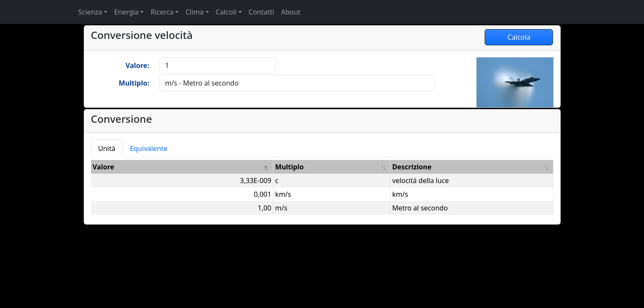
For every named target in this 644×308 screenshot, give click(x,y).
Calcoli (226, 12)
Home (55, 12)
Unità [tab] (107, 148)
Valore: (137, 65)
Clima (194, 12)
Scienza (90, 12)
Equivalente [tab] (149, 148)
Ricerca (162, 12)
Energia (126, 12)
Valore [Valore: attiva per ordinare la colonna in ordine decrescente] (104, 167)
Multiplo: (134, 83)
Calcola (519, 37)
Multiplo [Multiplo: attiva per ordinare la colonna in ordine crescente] (290, 167)
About (291, 12)
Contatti (262, 12)
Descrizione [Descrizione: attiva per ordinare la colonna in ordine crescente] (412, 167)
